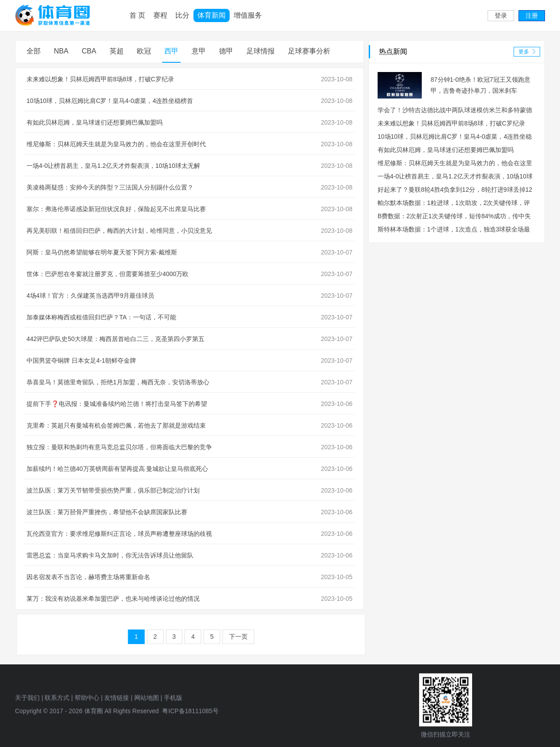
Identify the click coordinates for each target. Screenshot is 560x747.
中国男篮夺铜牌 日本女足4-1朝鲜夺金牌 (82, 360)
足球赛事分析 (310, 51)
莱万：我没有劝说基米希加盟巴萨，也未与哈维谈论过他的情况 (114, 599)
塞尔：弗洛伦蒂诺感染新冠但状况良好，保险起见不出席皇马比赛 (117, 209)
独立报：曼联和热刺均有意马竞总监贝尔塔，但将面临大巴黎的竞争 (120, 447)
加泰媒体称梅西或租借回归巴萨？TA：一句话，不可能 (102, 317)
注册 (532, 16)
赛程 (160, 16)
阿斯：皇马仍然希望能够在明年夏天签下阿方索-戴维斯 (102, 252)
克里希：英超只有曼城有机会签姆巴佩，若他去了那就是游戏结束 (117, 425)
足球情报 (261, 51)
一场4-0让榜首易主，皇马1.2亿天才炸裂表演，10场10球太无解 (114, 166)
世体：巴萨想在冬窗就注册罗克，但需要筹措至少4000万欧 (108, 274)
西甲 (172, 51)
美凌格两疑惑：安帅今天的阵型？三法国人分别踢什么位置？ (110, 187)
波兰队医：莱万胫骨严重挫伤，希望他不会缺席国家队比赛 (107, 512)
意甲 (199, 51)
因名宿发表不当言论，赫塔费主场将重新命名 (89, 577)
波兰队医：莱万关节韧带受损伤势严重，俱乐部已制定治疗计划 (114, 490)
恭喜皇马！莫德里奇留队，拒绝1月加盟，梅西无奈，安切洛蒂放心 (118, 382)
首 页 (137, 16)
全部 (34, 51)
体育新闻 (212, 16)
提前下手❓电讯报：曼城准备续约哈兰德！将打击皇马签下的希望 (117, 404)
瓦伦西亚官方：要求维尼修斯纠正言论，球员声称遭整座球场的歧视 (120, 534)
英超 (117, 51)
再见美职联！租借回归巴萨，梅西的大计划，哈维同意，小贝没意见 (120, 231)
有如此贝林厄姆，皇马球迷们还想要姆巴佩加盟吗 (95, 122)
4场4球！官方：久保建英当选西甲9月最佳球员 (91, 296)
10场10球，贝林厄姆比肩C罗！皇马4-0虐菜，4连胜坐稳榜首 (110, 101)
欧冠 (144, 51)
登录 (501, 16)
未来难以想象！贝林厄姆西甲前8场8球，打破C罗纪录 (101, 79)
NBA (62, 51)
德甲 (227, 51)
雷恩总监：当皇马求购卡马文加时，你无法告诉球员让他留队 (110, 555)
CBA (89, 51)
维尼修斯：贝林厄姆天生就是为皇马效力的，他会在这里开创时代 (117, 144)
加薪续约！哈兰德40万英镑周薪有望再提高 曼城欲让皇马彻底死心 (118, 469)
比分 (182, 16)
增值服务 (248, 16)
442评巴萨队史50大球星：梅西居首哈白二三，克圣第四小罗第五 (116, 339)
